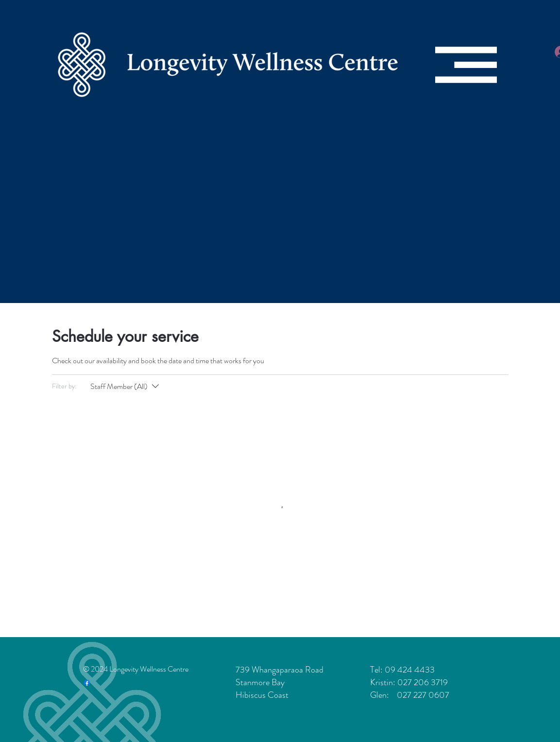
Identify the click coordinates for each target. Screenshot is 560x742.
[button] (466, 65)
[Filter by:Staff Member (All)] (126, 387)
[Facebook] (87, 683)
